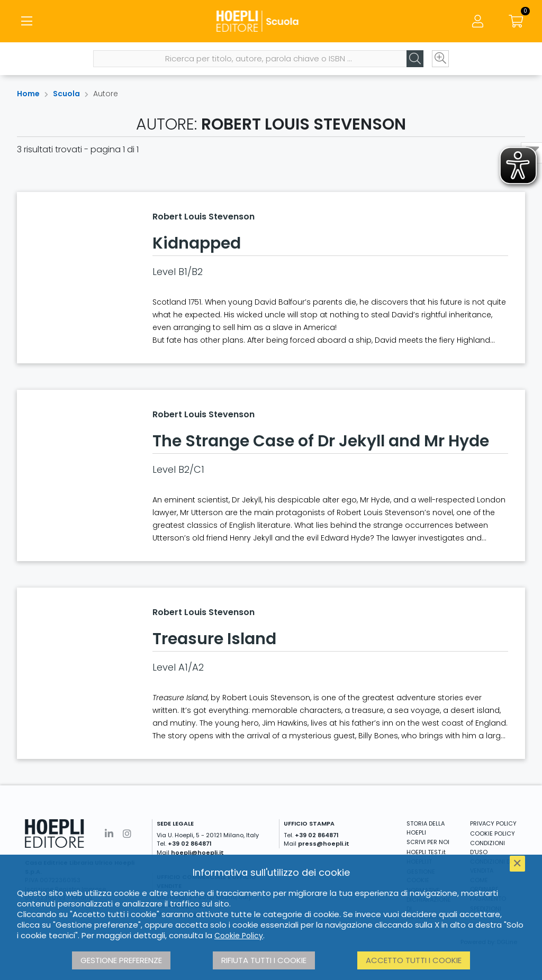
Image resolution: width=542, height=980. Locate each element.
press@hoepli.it (324, 844)
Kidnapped (197, 243)
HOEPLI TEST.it (426, 852)
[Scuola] (271, 21)
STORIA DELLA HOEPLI (426, 828)
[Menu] (26, 21)
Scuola (66, 94)
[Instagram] (127, 834)
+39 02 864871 (190, 844)
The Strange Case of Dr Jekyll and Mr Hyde (321, 441)
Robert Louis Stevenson (204, 217)
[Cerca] (415, 59)
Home (28, 94)
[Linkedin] (109, 834)
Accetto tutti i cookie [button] (414, 960)
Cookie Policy (239, 936)
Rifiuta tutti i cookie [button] (264, 960)
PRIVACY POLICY (493, 823)
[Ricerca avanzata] (440, 59)
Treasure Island (214, 639)
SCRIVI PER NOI (428, 842)
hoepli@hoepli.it (197, 853)
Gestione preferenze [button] (121, 960)
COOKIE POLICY (493, 834)
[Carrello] (516, 21)
